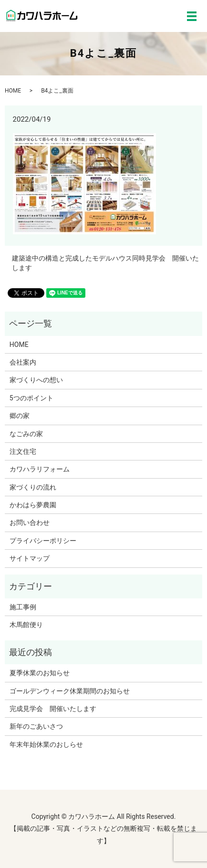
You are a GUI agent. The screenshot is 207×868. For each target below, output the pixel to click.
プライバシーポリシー (43, 541)
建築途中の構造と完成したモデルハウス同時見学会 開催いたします (105, 263)
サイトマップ (30, 558)
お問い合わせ (30, 523)
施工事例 (23, 607)
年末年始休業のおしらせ (46, 744)
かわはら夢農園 (33, 505)
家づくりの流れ (33, 487)
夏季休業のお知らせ (40, 673)
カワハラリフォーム (40, 469)
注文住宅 (23, 451)
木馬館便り (26, 625)
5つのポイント (31, 398)
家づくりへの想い (36, 380)
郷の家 (20, 416)
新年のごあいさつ (36, 726)
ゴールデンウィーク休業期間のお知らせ (70, 691)
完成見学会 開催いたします (53, 709)
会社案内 (23, 362)
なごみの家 (26, 434)
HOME (13, 91)
